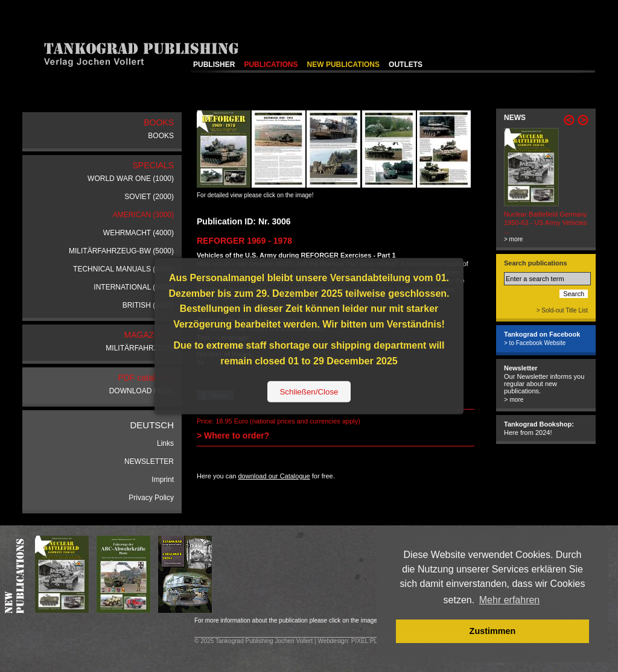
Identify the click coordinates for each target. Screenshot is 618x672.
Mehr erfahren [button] (510, 600)
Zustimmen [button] (493, 631)
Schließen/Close (309, 391)
